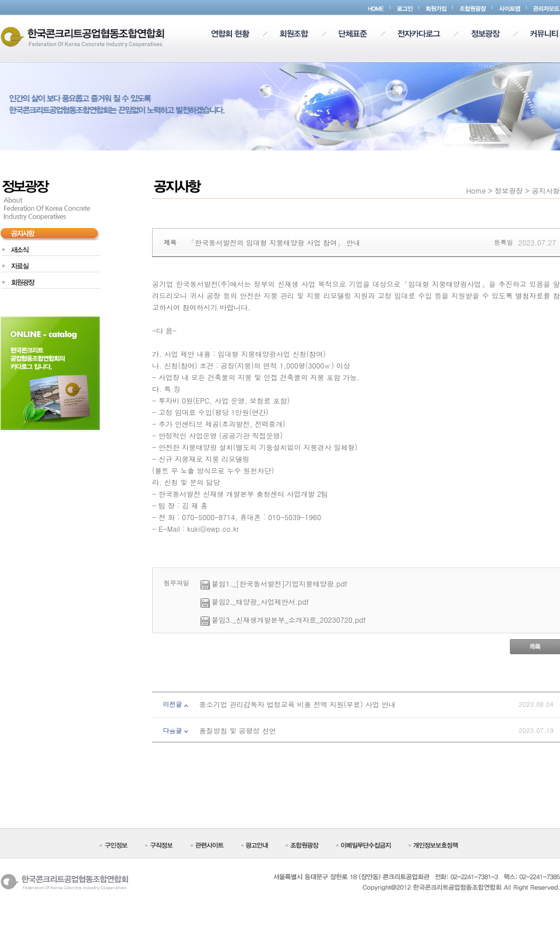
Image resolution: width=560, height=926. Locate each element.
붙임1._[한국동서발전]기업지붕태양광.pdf (279, 583)
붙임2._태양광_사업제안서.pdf (260, 601)
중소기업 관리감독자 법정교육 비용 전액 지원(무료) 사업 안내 (297, 704)
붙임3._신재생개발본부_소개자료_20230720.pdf (289, 620)
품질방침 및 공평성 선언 (238, 730)
